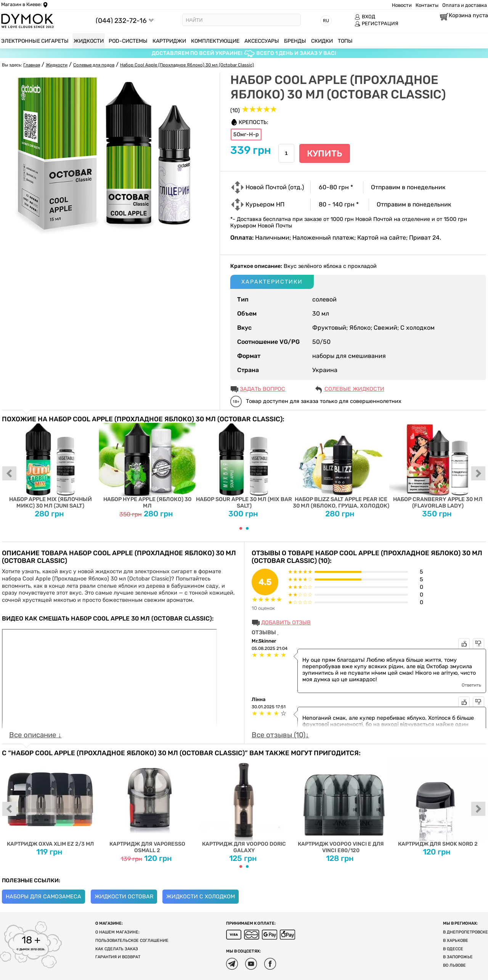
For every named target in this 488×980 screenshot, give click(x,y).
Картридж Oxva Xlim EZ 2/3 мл (50, 802)
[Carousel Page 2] (247, 528)
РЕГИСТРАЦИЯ (376, 24)
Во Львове (454, 965)
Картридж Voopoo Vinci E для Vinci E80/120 (341, 805)
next (478, 474)
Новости (402, 5)
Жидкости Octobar (124, 897)
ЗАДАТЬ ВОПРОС (262, 389)
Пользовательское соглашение (132, 941)
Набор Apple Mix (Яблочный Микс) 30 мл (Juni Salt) (50, 466)
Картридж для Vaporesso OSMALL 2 (147, 805)
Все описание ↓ (35, 735)
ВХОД (365, 17)
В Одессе (453, 949)
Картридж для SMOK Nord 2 (438, 802)
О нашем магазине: (117, 932)
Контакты (427, 5)
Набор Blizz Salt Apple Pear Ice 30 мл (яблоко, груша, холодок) (341, 466)
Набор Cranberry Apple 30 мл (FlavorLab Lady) (438, 466)
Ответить (471, 685)
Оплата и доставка (465, 5)
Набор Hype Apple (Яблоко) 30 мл (147, 466)
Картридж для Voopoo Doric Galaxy (244, 805)
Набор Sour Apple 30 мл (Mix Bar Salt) (244, 466)
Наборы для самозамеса (43, 897)
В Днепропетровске (466, 932)
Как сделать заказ (117, 949)
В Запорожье (458, 957)
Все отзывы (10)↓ (280, 735)
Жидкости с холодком (201, 897)
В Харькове (456, 941)
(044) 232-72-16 (121, 20)
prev (10, 474)
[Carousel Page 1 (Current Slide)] (241, 528)
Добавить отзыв (286, 623)
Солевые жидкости (354, 389)
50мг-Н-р (246, 135)
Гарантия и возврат (118, 957)
